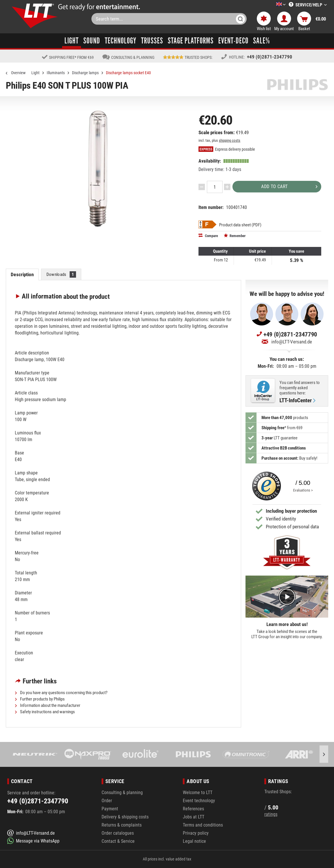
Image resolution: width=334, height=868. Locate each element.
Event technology (199, 801)
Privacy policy (196, 833)
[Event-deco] (233, 41)
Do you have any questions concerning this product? (61, 693)
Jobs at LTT (194, 817)
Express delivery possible (227, 149)
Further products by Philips (40, 699)
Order (107, 801)
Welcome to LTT (198, 793)
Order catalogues (118, 833)
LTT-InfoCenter (297, 401)
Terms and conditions (203, 825)
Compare (208, 236)
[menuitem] (272, 5)
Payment (110, 809)
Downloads (61, 274)
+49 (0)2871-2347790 (270, 57)
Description (22, 274)
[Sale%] (261, 41)
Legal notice (194, 841)
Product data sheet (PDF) (240, 225)
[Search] (240, 19)
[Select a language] (274, 5)
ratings (271, 814)
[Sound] (92, 41)
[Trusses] (152, 41)
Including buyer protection (291, 511)
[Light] (72, 41)
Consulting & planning (122, 793)
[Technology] (121, 41)
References (193, 809)
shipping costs (230, 140)
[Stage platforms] (191, 41)
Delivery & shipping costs (125, 817)
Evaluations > (303, 490)
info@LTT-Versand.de (287, 342)
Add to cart (289, 186)
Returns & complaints (122, 825)
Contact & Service (118, 841)
